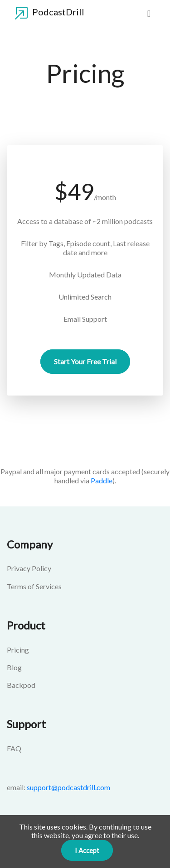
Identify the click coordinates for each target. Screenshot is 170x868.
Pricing (18, 650)
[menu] (149, 13)
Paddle (102, 480)
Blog (14, 667)
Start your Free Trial (85, 361)
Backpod (21, 685)
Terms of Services (34, 586)
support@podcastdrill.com (68, 787)
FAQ (14, 748)
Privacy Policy (29, 568)
